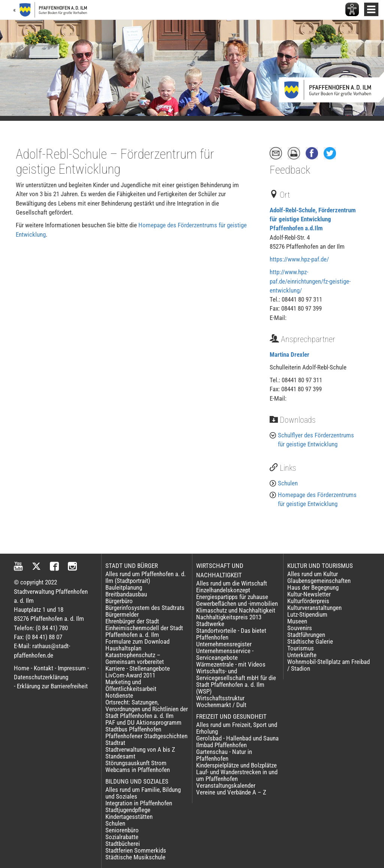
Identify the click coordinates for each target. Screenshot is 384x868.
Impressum (72, 668)
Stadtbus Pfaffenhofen (133, 729)
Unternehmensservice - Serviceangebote (225, 654)
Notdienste (119, 695)
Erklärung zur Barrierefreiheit (52, 686)
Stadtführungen (306, 635)
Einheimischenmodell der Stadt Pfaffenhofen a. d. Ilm (144, 631)
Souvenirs (300, 628)
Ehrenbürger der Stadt (132, 621)
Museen (297, 621)
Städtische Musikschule (135, 857)
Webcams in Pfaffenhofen (138, 770)
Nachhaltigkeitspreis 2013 (229, 617)
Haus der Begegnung (313, 587)
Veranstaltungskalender (226, 785)
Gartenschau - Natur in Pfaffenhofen (224, 755)
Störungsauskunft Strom (136, 763)
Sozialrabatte (122, 837)
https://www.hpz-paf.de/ (299, 259)
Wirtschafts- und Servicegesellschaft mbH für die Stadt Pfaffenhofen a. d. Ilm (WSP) (236, 681)
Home (22, 668)
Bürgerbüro (119, 601)
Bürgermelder (122, 614)
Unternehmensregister (224, 644)
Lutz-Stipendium (307, 614)
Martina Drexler (289, 354)
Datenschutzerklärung (41, 677)
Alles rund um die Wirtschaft (232, 583)
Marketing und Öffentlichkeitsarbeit (131, 685)
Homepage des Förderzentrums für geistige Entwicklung (317, 499)
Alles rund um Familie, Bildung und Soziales (143, 793)
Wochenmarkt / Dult (221, 705)
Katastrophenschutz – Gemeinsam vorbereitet (135, 658)
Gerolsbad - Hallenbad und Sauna (237, 738)
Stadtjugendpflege (128, 810)
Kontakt (43, 668)
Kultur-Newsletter (309, 594)
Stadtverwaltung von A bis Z (140, 749)
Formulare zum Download (137, 641)
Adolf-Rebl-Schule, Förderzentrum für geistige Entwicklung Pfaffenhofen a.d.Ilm (313, 219)
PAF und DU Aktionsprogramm (143, 722)
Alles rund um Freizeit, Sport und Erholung (237, 728)
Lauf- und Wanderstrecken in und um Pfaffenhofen (237, 775)
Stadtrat (115, 743)
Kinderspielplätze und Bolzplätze (236, 765)
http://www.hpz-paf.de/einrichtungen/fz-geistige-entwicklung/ (310, 281)
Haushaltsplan (123, 648)
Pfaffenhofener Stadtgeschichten (146, 736)
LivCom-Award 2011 (130, 675)
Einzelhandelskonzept (223, 590)
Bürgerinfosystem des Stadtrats (145, 608)
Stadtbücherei (123, 844)
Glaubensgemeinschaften (319, 581)
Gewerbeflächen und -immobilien (237, 604)
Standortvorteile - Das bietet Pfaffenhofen (231, 634)
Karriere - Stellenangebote (138, 668)
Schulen (288, 483)
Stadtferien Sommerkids (136, 850)
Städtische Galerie (310, 641)
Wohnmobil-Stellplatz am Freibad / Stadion (328, 665)
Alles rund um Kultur (313, 574)
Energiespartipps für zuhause (232, 597)
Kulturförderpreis (308, 601)
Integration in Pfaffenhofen (139, 803)
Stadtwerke (210, 624)
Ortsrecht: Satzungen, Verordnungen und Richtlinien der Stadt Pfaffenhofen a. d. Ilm (147, 709)
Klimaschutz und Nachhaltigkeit (236, 610)
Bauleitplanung (124, 587)
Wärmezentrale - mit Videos (231, 664)
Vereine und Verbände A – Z (231, 792)
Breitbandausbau (126, 594)
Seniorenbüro (122, 830)
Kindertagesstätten (129, 817)
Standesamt (120, 756)
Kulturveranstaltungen (314, 608)
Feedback (290, 170)
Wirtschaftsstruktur (220, 698)
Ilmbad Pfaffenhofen (221, 745)
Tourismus (301, 648)
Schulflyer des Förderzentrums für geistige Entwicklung (316, 440)
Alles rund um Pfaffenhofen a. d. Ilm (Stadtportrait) (145, 577)
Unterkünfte (302, 655)
